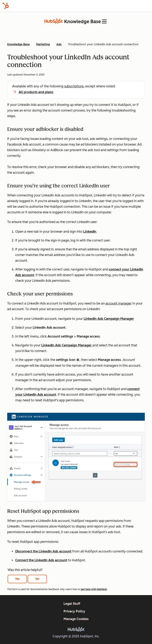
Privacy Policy (74, 611)
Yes (17, 579)
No (37, 579)
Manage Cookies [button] (76, 619)
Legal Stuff (72, 604)
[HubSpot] (6, 6)
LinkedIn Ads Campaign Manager (109, 319)
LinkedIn (90, 232)
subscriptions (74, 86)
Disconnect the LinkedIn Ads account (43, 551)
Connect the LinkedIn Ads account (41, 560)
